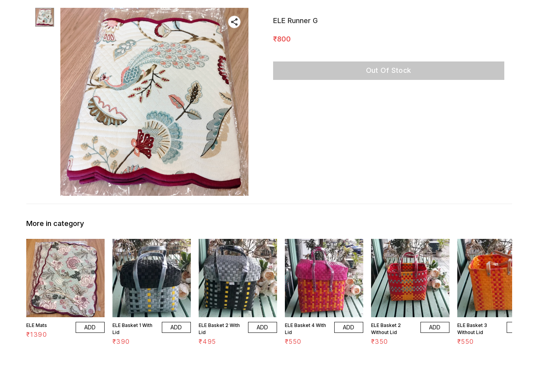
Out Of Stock (389, 70)
